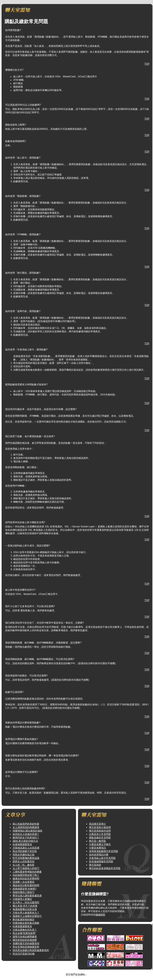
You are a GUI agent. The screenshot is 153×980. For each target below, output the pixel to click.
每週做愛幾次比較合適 (25, 909)
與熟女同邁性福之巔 (24, 855)
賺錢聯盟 (100, 915)
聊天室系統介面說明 (100, 827)
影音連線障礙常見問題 (101, 861)
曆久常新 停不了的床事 (25, 906)
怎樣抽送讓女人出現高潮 (26, 848)
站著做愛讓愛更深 (22, 844)
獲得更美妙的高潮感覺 (25, 940)
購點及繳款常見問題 (100, 838)
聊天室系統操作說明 (100, 831)
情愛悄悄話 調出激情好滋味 (27, 831)
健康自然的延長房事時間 (26, 879)
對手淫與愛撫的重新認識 (26, 858)
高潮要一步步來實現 (24, 882)
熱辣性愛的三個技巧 (24, 892)
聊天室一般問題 (98, 841)
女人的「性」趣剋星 (24, 865)
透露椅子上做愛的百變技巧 (27, 916)
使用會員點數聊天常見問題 (104, 851)
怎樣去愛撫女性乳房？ (25, 930)
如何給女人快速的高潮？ (26, 834)
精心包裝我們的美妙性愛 (26, 824)
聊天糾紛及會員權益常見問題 (105, 868)
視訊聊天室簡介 (98, 824)
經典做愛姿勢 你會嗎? (25, 889)
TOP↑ (89, 971)
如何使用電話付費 (99, 855)
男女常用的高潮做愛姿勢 (26, 947)
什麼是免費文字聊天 (100, 844)
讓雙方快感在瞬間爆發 (25, 937)
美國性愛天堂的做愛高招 (26, 943)
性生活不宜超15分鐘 (24, 954)
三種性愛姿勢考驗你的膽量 (27, 872)
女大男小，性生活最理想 (26, 902)
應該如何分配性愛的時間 (26, 885)
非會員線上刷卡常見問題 (102, 858)
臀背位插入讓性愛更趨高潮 (27, 896)
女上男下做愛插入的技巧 (26, 868)
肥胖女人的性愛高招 (24, 861)
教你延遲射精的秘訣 (24, 920)
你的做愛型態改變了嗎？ (26, 875)
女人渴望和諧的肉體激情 (26, 827)
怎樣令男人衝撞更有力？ (26, 913)
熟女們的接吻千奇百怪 (25, 851)
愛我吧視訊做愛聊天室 (72, 971)
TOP (147, 64)
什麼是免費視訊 (98, 848)
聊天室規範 (95, 865)
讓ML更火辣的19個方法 (25, 841)
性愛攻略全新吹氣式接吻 (26, 923)
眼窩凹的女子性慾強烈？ (26, 838)
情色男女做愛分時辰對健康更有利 (31, 950)
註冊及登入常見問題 (100, 834)
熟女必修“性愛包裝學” (24, 933)
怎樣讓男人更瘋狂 (22, 899)
